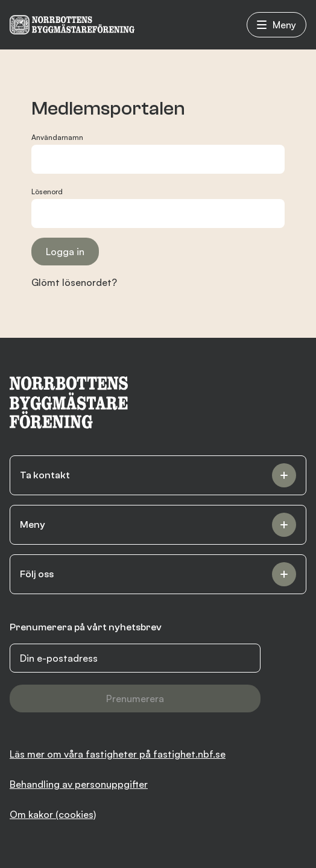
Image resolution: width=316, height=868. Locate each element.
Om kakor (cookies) (53, 814)
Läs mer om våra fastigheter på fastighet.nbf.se (118, 754)
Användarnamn (57, 137)
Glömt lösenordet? (74, 282)
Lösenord (47, 192)
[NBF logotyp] (72, 25)
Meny (276, 25)
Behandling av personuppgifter (79, 784)
